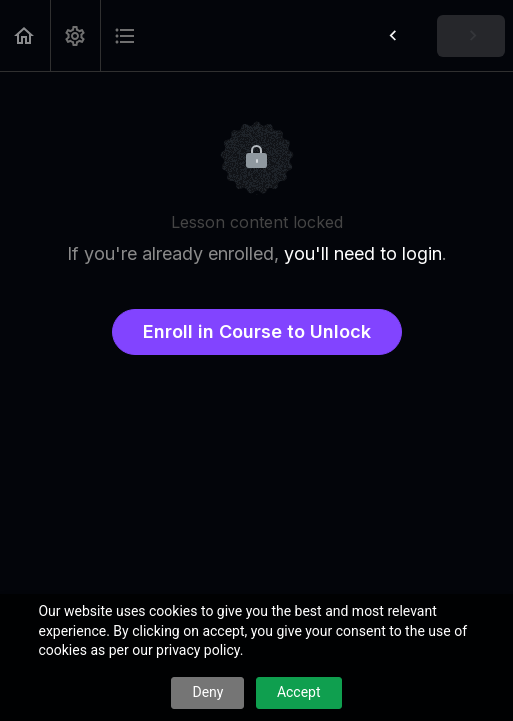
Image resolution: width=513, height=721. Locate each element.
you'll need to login (363, 253)
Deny (207, 692)
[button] (25, 35)
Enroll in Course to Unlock (257, 331)
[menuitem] (75, 35)
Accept (299, 692)
